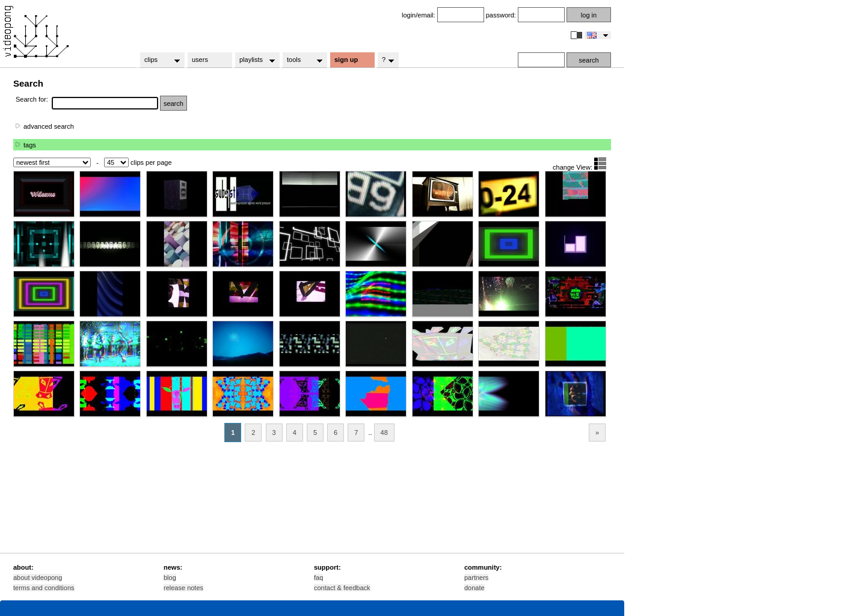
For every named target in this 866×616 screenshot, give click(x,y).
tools (301, 60)
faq (318, 577)
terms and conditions (44, 588)
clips (158, 60)
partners (476, 577)
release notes (183, 588)
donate (474, 588)
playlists (253, 60)
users (200, 60)
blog (170, 577)
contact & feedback (342, 588)
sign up (346, 60)
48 (384, 433)
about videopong (38, 577)
